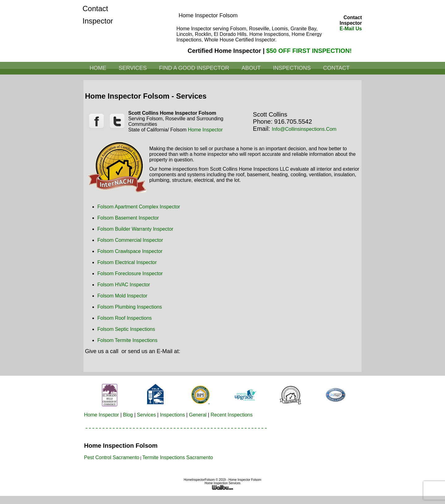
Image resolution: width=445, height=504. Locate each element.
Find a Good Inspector (194, 68)
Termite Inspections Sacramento (178, 457)
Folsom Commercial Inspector (130, 240)
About (251, 68)
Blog (128, 415)
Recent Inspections (231, 415)
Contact (336, 68)
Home (98, 68)
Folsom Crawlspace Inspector (130, 251)
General (198, 415)
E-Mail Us (351, 29)
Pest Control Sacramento (112, 457)
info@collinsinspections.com (304, 129)
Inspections (292, 68)
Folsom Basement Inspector (128, 218)
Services (133, 68)
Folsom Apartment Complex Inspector (139, 207)
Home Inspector (205, 130)
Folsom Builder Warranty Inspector (135, 229)
